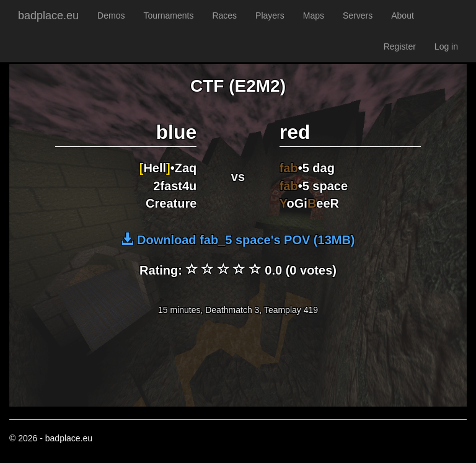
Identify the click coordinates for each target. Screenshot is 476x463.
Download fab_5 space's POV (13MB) (238, 240)
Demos (111, 15)
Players (270, 15)
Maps (314, 15)
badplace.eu (48, 15)
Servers (358, 15)
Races (224, 15)
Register (400, 46)
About (403, 15)
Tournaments (168, 15)
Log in (446, 46)
